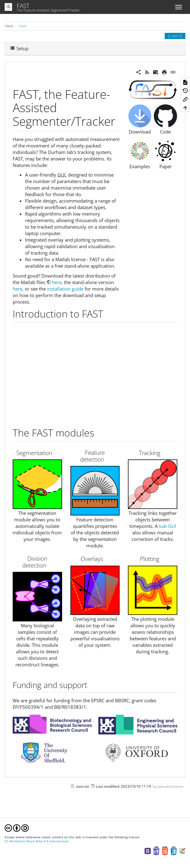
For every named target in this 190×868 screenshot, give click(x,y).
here (57, 282)
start (23, 26)
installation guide (65, 289)
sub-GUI (167, 526)
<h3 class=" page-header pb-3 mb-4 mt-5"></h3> (95, 373)
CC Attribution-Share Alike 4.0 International (37, 841)
